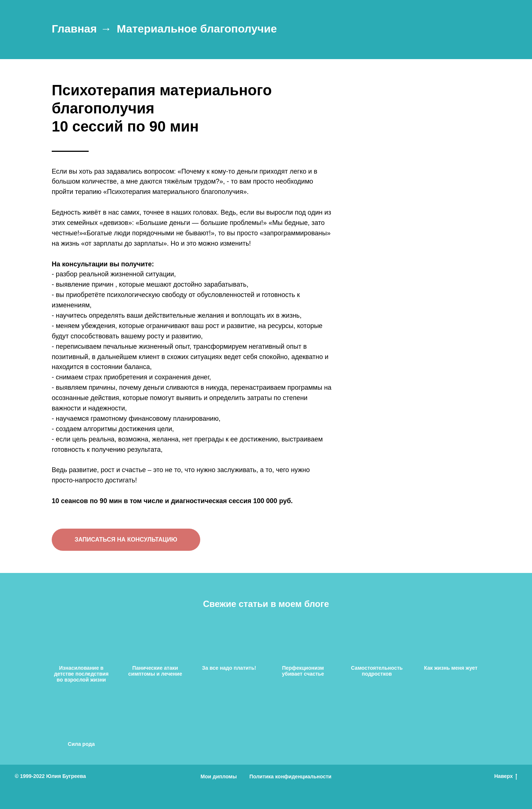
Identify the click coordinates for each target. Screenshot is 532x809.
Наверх (506, 776)
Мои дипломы (219, 776)
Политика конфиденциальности (290, 776)
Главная (74, 29)
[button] (126, 540)
